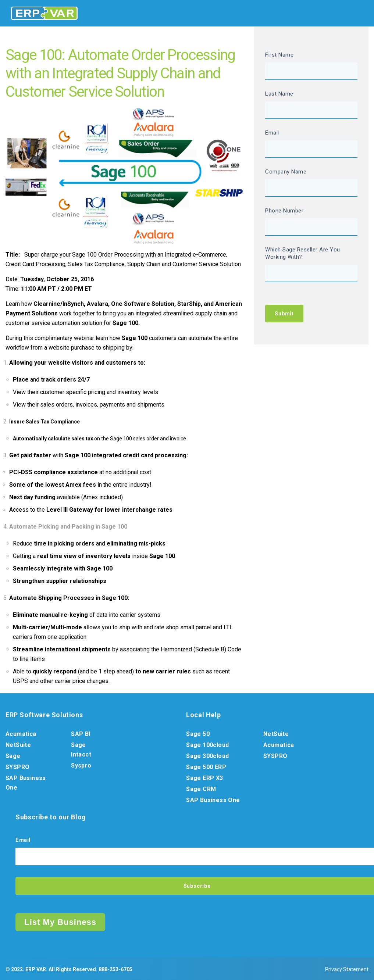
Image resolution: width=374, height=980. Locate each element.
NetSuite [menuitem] (18, 745)
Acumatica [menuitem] (21, 734)
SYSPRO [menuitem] (17, 767)
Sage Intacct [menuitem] (81, 750)
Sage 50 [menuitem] (198, 734)
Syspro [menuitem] (81, 766)
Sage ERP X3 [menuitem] (204, 778)
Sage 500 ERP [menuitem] (206, 767)
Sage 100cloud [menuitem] (207, 745)
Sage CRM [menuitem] (201, 789)
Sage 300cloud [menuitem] (207, 756)
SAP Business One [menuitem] (26, 783)
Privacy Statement (347, 969)
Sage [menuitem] (13, 756)
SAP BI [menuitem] (81, 734)
